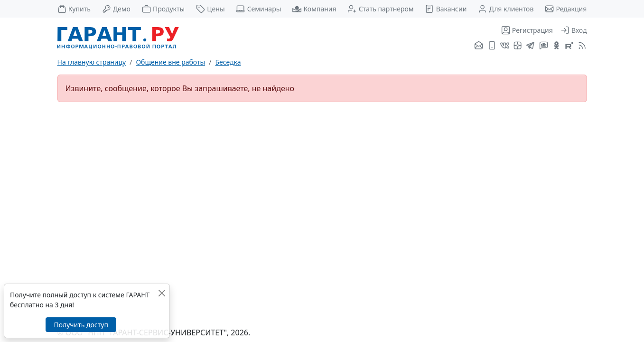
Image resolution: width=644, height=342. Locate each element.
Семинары (258, 9)
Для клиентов (506, 9)
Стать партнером (380, 9)
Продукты (163, 9)
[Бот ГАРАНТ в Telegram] (544, 46)
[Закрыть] (162, 293)
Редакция (566, 9)
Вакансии (446, 9)
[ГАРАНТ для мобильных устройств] (492, 46)
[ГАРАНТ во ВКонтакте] (505, 46)
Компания (314, 9)
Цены (210, 9)
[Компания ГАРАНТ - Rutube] (569, 46)
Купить (74, 9)
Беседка (228, 62)
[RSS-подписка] (581, 46)
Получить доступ (81, 325)
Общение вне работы (170, 62)
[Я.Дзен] (518, 46)
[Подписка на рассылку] (479, 46)
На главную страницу (92, 62)
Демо (116, 9)
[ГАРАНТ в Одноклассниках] (556, 46)
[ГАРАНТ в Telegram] (530, 46)
